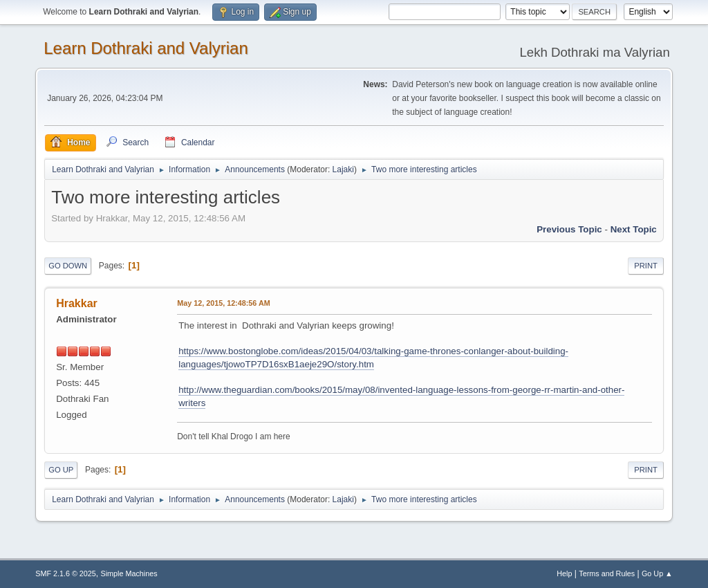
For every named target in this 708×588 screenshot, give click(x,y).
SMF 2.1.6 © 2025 (66, 573)
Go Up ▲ (657, 573)
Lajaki (343, 169)
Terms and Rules (607, 573)
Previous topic (569, 229)
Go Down (68, 266)
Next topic (634, 229)
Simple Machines (129, 573)
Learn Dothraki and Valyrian (146, 48)
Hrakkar (77, 303)
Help (564, 573)
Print (646, 266)
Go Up (61, 470)
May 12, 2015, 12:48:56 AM (223, 303)
